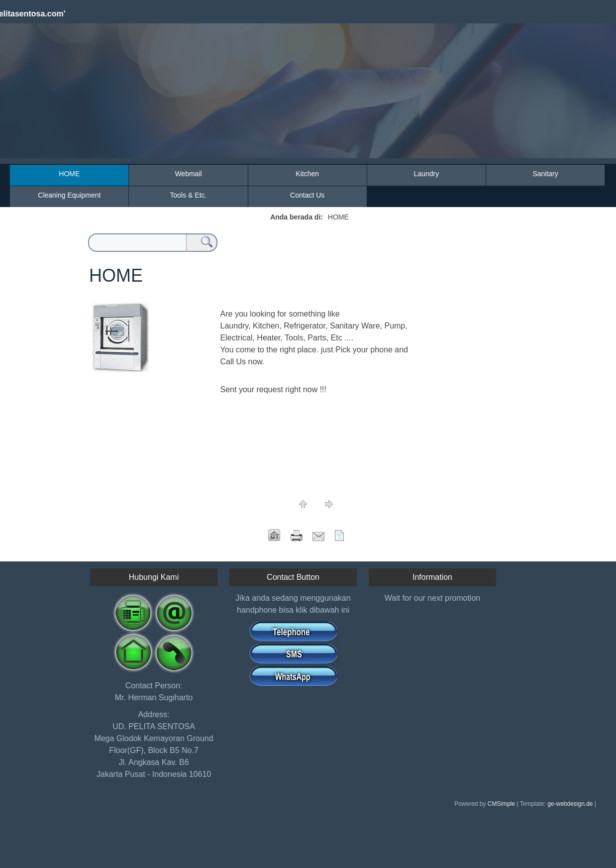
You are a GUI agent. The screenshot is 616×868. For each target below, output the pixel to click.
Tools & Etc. (189, 195)
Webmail (188, 174)
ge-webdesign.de (570, 804)
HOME (69, 174)
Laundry (427, 174)
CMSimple (501, 804)
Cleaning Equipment (69, 195)
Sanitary (545, 174)
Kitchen (307, 174)
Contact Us (307, 195)
